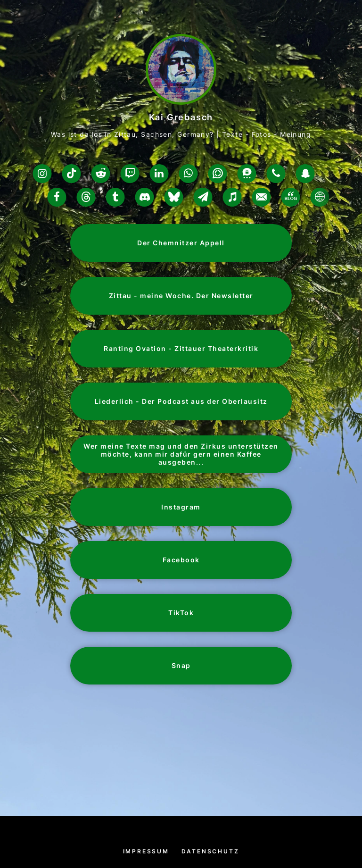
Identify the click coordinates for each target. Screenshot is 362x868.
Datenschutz (210, 851)
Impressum (146, 851)
